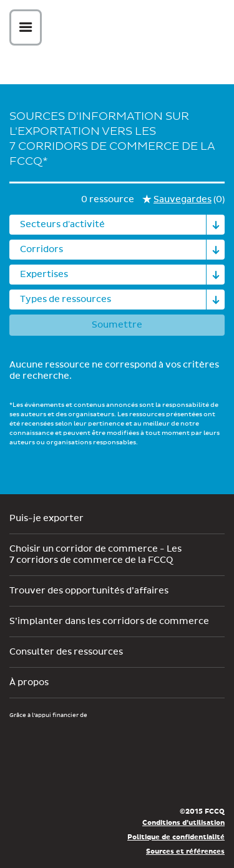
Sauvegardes (183, 200)
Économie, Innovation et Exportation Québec (55, 778)
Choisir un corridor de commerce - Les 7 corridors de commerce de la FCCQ (95, 555)
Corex (122, 30)
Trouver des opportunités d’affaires (89, 591)
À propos (29, 683)
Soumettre (117, 325)
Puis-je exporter (46, 519)
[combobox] (117, 225)
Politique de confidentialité (176, 837)
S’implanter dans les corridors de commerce (109, 622)
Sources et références (185, 851)
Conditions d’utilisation (183, 823)
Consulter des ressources (66, 652)
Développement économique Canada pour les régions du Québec (80, 741)
